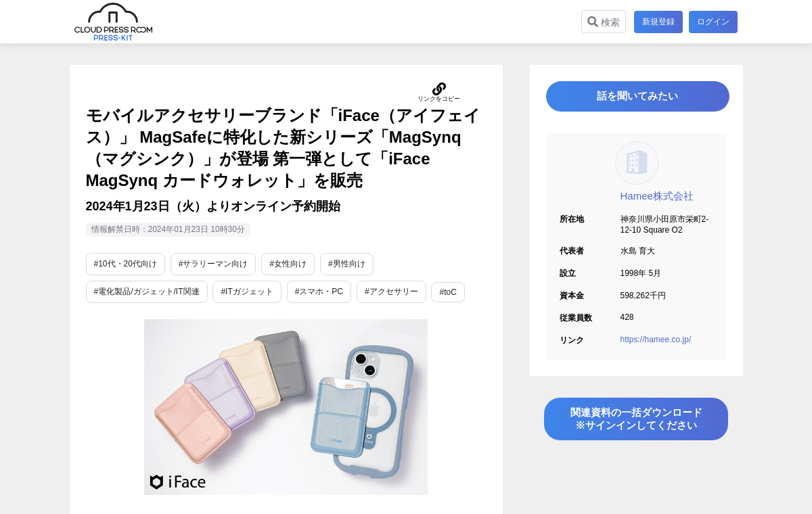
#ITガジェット (247, 291)
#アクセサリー (391, 291)
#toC (448, 292)
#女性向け (288, 264)
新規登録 (656, 22)
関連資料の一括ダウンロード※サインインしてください (636, 428)
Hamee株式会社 (657, 201)
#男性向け (347, 264)
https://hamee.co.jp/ (656, 345)
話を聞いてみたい (636, 99)
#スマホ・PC (319, 291)
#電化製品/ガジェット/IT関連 (147, 291)
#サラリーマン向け (213, 264)
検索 (602, 22)
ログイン (713, 22)
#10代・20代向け (126, 264)
